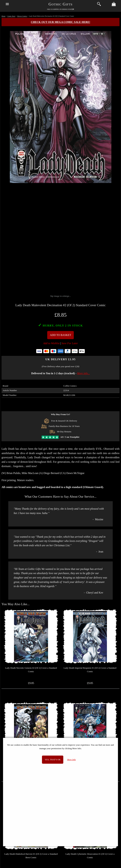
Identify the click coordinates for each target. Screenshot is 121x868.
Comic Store (11, 16)
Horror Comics (22, 16)
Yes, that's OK (53, 760)
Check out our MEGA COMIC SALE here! (60, 22)
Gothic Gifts (61, 4)
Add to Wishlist (51, 343)
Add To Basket (61, 335)
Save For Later (70, 343)
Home (3, 16)
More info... (84, 373)
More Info (71, 760)
